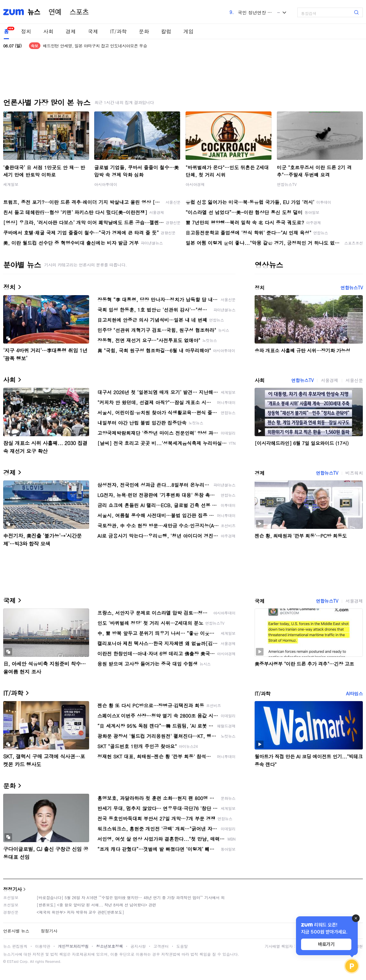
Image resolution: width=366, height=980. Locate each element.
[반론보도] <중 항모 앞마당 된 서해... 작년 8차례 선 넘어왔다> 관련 (96, 905)
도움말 (182, 946)
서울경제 (329, 380)
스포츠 (79, 12)
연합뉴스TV (287, 184)
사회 (48, 31)
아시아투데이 (106, 184)
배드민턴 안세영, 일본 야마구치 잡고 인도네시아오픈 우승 (95, 46)
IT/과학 (118, 31)
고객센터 (161, 946)
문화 (144, 31)
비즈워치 (354, 473)
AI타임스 (354, 693)
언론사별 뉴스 (16, 931)
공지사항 (138, 946)
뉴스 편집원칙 (15, 946)
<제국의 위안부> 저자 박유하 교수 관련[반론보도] (80, 912)
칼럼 (166, 31)
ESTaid (13, 961)
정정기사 (12, 889)
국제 (93, 31)
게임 (188, 31)
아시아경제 (195, 184)
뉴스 (34, 12)
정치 (26, 31)
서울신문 (354, 380)
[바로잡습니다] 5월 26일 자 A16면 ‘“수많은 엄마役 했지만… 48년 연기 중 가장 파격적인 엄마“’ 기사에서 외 (131, 897)
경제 (71, 31)
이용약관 (43, 946)
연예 (55, 12)
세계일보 (11, 184)
